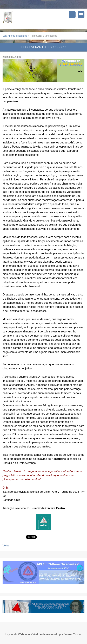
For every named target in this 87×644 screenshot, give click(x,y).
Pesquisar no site (72, 15)
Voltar (6, 545)
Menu (81, 15)
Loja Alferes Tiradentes (15, 36)
